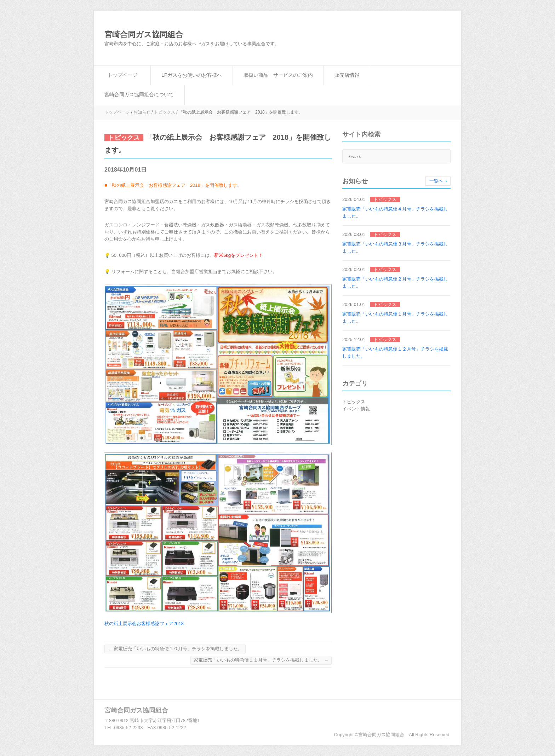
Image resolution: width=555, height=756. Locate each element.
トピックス (165, 112)
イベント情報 (356, 409)
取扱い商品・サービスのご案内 (278, 75)
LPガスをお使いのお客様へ (192, 75)
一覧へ (436, 181)
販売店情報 (347, 75)
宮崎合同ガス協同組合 (144, 34)
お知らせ (142, 112)
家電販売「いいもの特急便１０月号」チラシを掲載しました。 (175, 649)
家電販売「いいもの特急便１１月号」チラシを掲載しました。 (261, 660)
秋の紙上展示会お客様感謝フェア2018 (144, 624)
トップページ (122, 75)
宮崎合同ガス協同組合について (139, 94)
